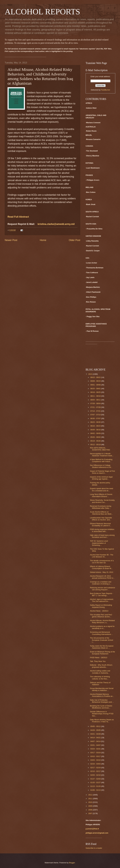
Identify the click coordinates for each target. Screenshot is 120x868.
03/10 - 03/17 (96, 756)
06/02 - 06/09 (96, 433)
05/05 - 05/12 (96, 726)
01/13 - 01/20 (96, 786)
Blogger (72, 863)
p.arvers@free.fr (92, 829)
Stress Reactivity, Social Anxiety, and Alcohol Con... (102, 501)
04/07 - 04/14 (96, 741)
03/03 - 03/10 (96, 760)
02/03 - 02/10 (96, 775)
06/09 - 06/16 (96, 430)
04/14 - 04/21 (96, 738)
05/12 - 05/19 (96, 445)
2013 (90, 374)
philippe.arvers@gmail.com (97, 833)
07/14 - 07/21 (96, 411)
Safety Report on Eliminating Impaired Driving (101, 606)
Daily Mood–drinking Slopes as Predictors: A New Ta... (102, 721)
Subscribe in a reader (94, 848)
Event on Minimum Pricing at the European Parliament (102, 653)
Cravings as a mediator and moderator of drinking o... (101, 583)
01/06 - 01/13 (96, 790)
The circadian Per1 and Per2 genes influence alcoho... (101, 616)
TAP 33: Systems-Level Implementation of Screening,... (99, 543)
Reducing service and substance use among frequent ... (102, 589)
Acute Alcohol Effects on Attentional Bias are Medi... (101, 513)
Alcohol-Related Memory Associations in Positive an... (102, 695)
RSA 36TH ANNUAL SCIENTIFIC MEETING (100, 449)
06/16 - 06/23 (96, 426)
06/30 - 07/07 (96, 418)
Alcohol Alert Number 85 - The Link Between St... (102, 556)
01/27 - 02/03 (96, 779)
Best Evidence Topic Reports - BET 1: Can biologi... (102, 594)
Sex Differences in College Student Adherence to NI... (101, 466)
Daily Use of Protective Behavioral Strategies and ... (102, 701)
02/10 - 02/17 (96, 771)
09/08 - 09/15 (96, 381)
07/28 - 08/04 (96, 403)
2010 (90, 802)
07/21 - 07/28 (96, 407)
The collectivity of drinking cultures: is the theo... (100, 678)
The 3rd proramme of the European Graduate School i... (101, 640)
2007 (90, 813)
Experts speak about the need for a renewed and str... (101, 490)
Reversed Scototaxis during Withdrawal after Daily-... (101, 507)
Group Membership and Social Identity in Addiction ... (102, 689)
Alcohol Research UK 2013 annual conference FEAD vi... (102, 577)
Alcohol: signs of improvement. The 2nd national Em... (102, 600)
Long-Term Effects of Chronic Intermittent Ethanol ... (101, 495)
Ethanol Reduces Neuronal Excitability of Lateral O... (101, 525)
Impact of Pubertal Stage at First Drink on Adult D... (102, 472)
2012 (90, 795)
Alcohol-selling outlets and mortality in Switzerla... (100, 672)
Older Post (74, 240)
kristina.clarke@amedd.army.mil (56, 224)
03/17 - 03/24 (96, 753)
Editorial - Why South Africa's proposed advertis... (101, 666)
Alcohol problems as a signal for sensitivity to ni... (102, 627)
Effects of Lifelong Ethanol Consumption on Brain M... (101, 567)
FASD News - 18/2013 (98, 658)
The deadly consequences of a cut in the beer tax (102, 562)
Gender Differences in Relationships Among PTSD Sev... (102, 714)
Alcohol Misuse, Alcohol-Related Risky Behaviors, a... (102, 621)
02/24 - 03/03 (96, 764)
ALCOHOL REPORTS (42, 12)
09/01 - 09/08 (96, 385)
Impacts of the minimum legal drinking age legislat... (101, 478)
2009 (90, 806)
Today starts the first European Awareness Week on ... (102, 647)
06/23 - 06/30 (96, 422)
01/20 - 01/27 (96, 782)
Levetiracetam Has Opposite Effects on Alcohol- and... (101, 519)
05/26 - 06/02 (96, 437)
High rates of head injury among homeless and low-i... (102, 536)
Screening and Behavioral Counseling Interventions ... (101, 633)
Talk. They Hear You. (98, 661)
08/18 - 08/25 (96, 392)
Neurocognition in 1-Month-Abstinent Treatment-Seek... (102, 455)
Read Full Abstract (18, 217)
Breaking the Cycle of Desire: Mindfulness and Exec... (101, 707)
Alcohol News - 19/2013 (99, 611)
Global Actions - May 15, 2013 (102, 572)
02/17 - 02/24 (96, 768)
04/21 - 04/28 (96, 734)
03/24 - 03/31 (96, 749)
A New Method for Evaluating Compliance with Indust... (101, 460)
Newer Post (11, 240)
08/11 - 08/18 (96, 396)
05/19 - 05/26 (96, 441)
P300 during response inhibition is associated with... (102, 530)
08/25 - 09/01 (96, 389)
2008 (90, 810)
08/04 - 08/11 (96, 400)
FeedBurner (106, 90)
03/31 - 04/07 (96, 745)
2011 (90, 799)
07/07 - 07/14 (96, 415)
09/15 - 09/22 (96, 377)
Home (43, 240)
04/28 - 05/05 (96, 730)
